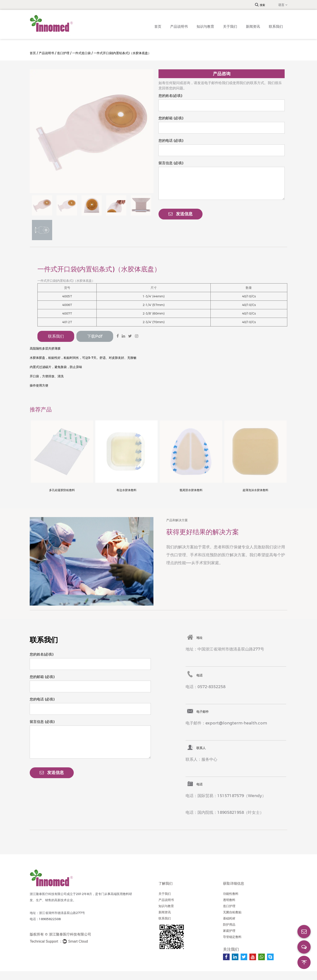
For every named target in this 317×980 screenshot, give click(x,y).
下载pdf (95, 336)
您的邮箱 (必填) (171, 118)
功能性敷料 (231, 894)
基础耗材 (229, 918)
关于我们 (230, 27)
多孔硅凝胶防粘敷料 (62, 490)
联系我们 (276, 27)
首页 (158, 27)
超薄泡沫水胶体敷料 (255, 490)
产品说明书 (179, 27)
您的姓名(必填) (170, 96)
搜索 (260, 5)
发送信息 (181, 214)
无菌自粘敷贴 (232, 912)
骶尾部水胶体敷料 (191, 490)
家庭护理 (229, 931)
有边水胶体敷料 (126, 490)
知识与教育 (205, 27)
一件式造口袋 (81, 53)
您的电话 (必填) (171, 141)
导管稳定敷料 (232, 937)
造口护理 (63, 53)
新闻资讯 (253, 27)
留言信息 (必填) (171, 163)
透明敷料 (229, 900)
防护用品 (229, 925)
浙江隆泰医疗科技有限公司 (70, 934)
